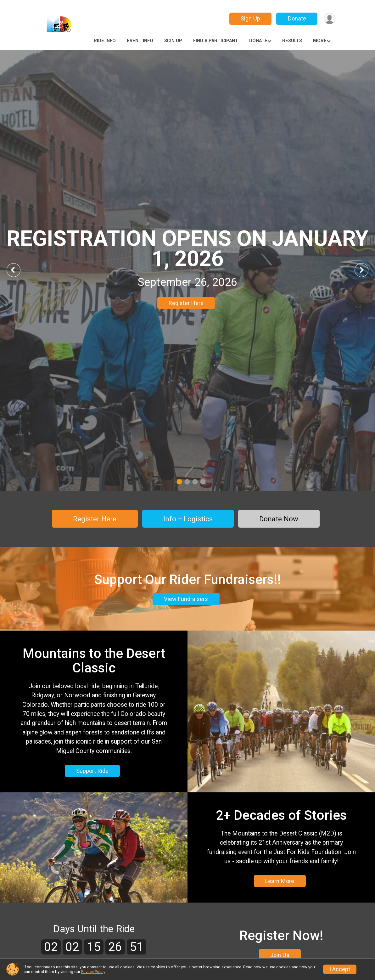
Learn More (280, 882)
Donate (297, 18)
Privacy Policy (93, 972)
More (320, 41)
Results (292, 41)
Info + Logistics (188, 519)
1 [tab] (179, 482)
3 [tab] (195, 482)
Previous (18, 270)
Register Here (186, 303)
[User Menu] (330, 19)
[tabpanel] (187, 270)
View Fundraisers (186, 600)
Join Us (280, 956)
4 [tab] (203, 482)
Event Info (140, 41)
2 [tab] (187, 482)
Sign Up (250, 18)
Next (366, 270)
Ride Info (105, 41)
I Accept (340, 969)
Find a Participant (216, 41)
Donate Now (279, 519)
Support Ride (92, 771)
